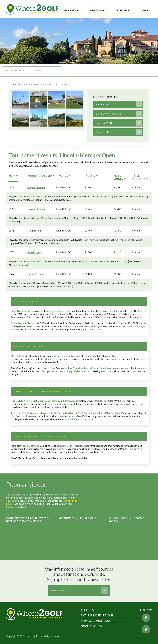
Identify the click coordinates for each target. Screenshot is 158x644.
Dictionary (123, 10)
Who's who (98, 10)
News (144, 10)
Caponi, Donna (36, 274)
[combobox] (118, 104)
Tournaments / (21, 84)
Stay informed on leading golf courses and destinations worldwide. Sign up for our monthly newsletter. (79, 574)
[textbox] (102, 104)
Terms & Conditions (95, 621)
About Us (87, 610)
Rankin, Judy (35, 252)
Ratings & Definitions (97, 615)
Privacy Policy (91, 626)
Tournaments (70, 10)
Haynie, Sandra (36, 187)
